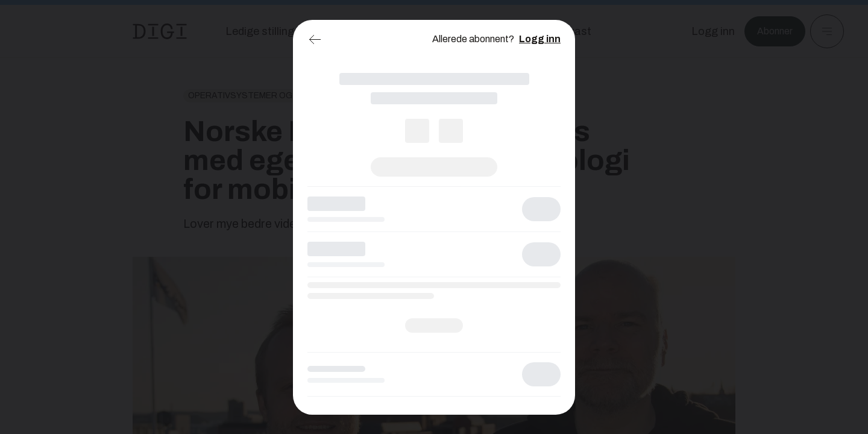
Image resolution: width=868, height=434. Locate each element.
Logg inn (540, 39)
